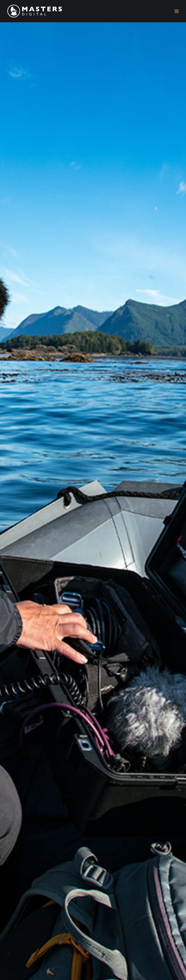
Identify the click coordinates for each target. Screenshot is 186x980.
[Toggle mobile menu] (177, 11)
